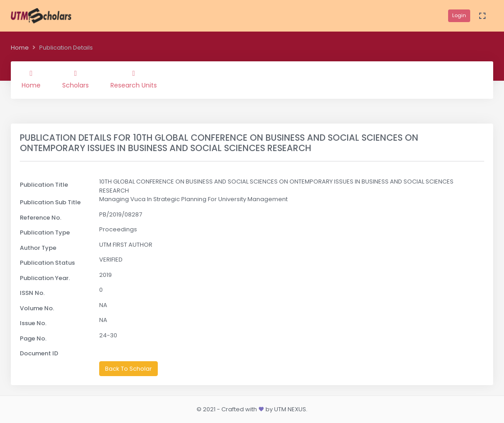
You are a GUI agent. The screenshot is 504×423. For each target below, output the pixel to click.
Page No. (33, 338)
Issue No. (33, 323)
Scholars (76, 80)
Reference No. (41, 218)
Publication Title (44, 185)
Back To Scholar (128, 369)
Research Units (134, 80)
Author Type (38, 248)
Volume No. (37, 308)
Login (459, 15)
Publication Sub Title (50, 202)
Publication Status (47, 263)
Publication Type (45, 232)
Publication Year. (45, 278)
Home (20, 48)
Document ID (39, 353)
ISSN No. (32, 293)
